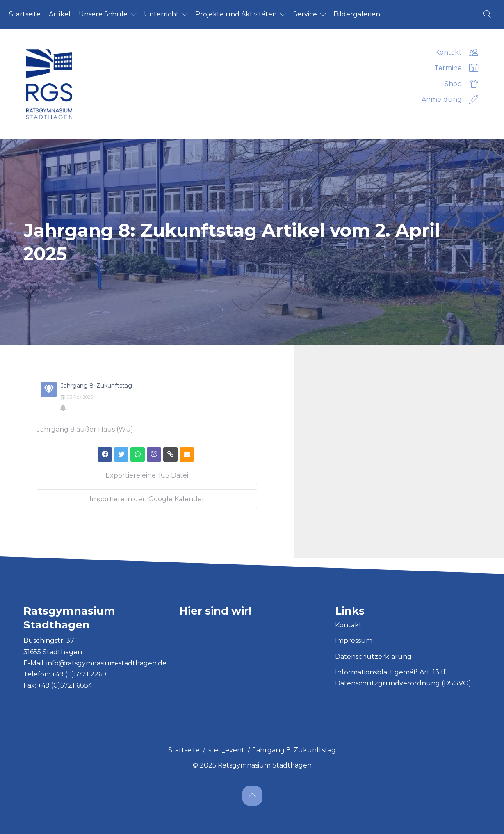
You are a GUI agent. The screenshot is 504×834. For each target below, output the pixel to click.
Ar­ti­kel (60, 14)
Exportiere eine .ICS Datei (147, 475)
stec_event (226, 750)
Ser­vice (305, 14)
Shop (461, 84)
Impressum (354, 641)
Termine (456, 68)
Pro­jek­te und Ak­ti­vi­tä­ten (236, 14)
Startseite (184, 750)
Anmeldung (449, 100)
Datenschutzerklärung (373, 657)
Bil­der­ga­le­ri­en (357, 14)
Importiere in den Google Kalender (147, 499)
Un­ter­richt (161, 14)
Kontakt (456, 53)
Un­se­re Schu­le (103, 14)
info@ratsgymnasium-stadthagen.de (106, 663)
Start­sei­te (25, 14)
